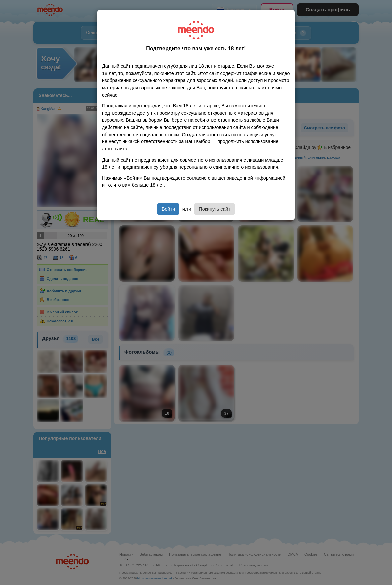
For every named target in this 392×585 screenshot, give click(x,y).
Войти (168, 209)
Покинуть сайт (215, 209)
